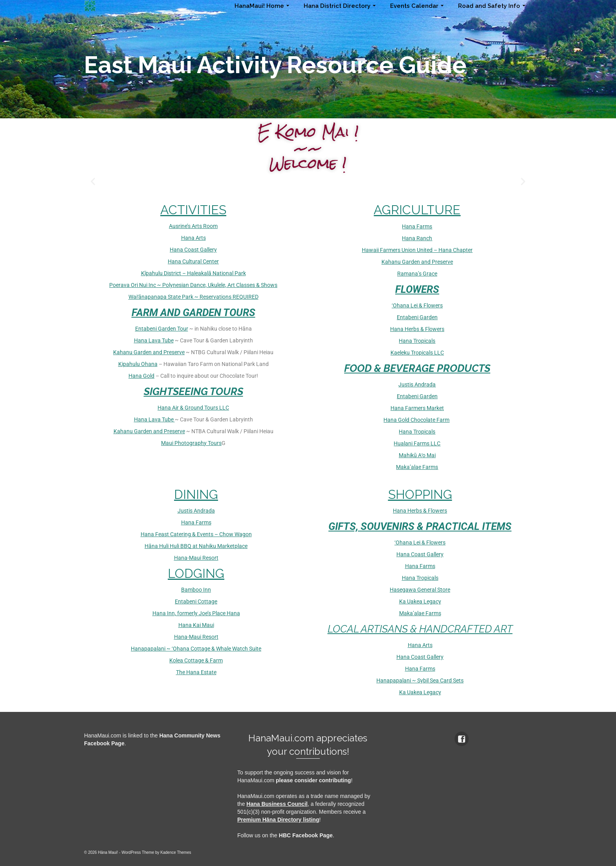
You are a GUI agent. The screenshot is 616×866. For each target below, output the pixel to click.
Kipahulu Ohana (138, 364)
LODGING (196, 573)
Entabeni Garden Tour (162, 329)
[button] (93, 181)
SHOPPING (420, 494)
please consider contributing (313, 780)
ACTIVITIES (193, 210)
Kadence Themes (176, 852)
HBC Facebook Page (306, 835)
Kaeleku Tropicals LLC (417, 353)
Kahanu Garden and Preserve (149, 352)
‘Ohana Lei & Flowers (417, 305)
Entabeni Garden (417, 317)
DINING (196, 494)
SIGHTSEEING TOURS (193, 392)
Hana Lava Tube (154, 340)
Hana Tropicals (417, 341)
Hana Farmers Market (417, 408)
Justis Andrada (417, 384)
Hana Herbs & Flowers (417, 329)
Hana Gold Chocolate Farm (416, 420)
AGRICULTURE (417, 210)
